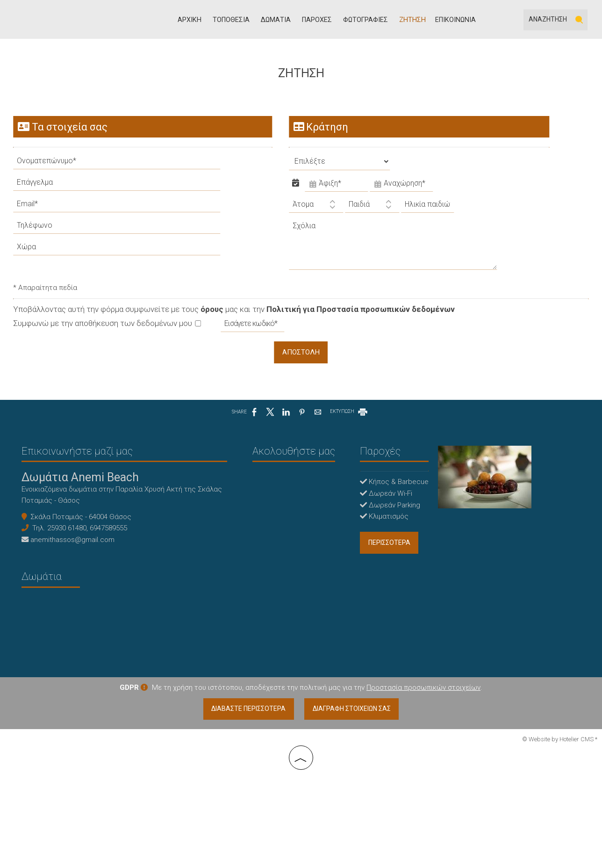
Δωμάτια (281, 21)
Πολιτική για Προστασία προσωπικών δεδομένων (362, 318)
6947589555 (110, 542)
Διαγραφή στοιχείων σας (353, 798)
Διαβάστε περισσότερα (247, 798)
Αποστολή (301, 361)
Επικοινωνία (455, 21)
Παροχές (321, 21)
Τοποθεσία (237, 21)
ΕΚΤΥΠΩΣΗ (349, 422)
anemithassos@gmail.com (74, 553)
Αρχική (197, 21)
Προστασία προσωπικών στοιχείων (423, 776)
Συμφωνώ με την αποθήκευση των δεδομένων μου (108, 332)
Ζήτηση (415, 21)
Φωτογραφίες (369, 21)
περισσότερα (351, 557)
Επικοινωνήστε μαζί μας (79, 463)
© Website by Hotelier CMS (559, 829)
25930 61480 (69, 542)
